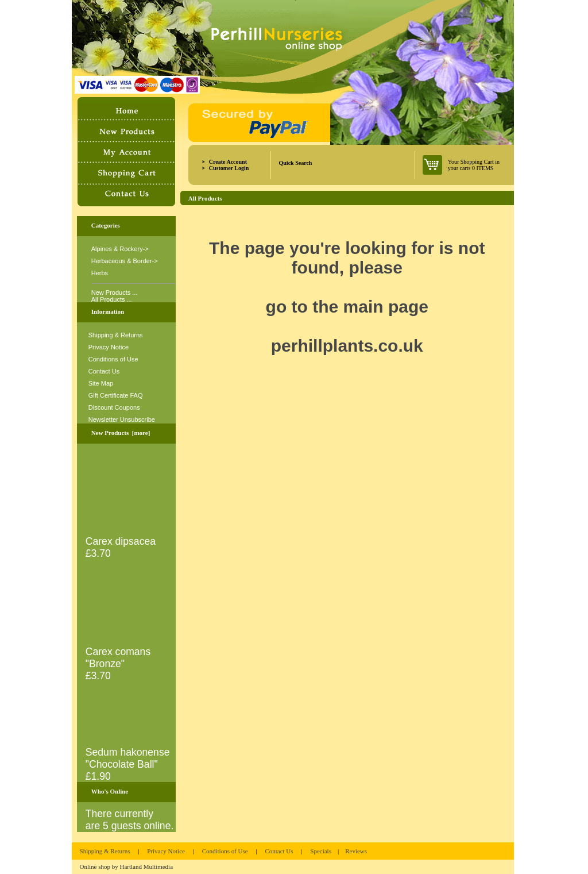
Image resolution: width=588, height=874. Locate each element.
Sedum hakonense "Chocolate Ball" (129, 754)
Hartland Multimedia (147, 867)
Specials (321, 851)
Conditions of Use (113, 359)
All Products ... (112, 299)
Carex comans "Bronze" (129, 653)
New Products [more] (121, 433)
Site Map (101, 383)
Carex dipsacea (129, 537)
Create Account (228, 162)
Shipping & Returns (116, 335)
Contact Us (104, 371)
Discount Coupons (114, 407)
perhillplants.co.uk (347, 346)
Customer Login (229, 168)
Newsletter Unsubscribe (122, 419)
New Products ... (115, 292)
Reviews (356, 851)
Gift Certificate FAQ (116, 395)
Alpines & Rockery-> (120, 249)
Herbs (100, 273)
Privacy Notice (109, 347)
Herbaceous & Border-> (125, 261)
